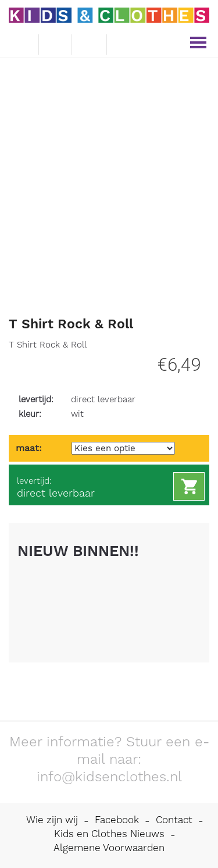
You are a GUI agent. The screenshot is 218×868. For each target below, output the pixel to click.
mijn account (125, 43)
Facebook (117, 820)
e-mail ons (21, 42)
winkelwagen (90, 42)
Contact (174, 820)
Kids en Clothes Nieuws (109, 834)
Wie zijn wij (52, 820)
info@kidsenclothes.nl (109, 777)
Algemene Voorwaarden (109, 848)
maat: (29, 448)
